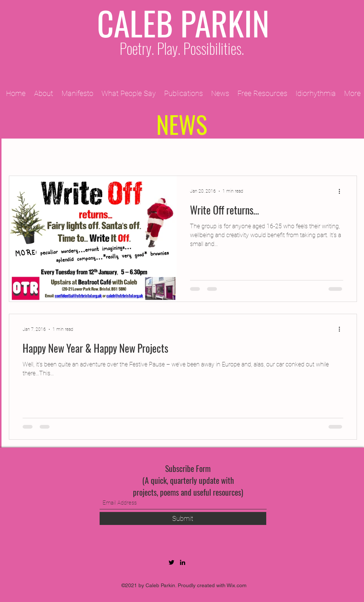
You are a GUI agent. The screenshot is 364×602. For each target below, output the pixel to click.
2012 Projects (239, 154)
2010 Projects (183, 154)
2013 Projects (295, 154)
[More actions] (342, 191)
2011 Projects (127, 154)
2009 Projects (70, 154)
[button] (348, 154)
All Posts (22, 154)
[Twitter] (171, 562)
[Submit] (183, 518)
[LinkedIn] (183, 562)
